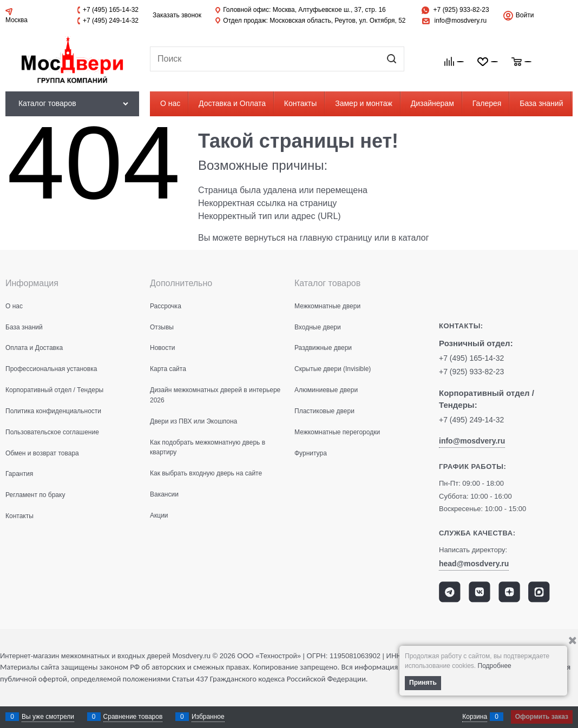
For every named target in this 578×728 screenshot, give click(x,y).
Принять (423, 683)
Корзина (475, 717)
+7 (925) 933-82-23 (461, 10)
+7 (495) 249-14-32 (111, 21)
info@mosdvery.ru (461, 21)
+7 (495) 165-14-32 (111, 10)
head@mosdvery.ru (474, 564)
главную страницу (336, 238)
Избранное (208, 717)
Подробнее (495, 666)
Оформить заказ (542, 717)
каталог (413, 238)
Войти (525, 15)
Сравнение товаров (133, 717)
